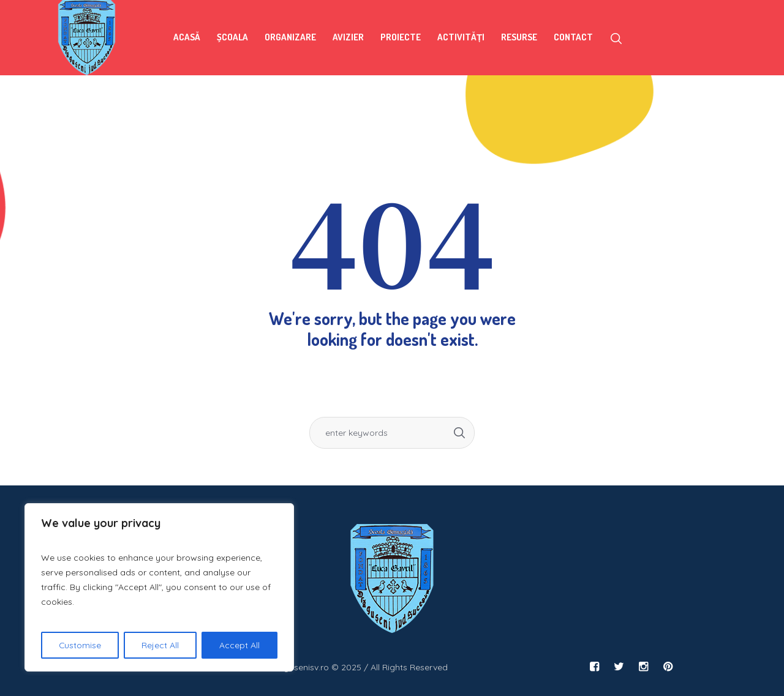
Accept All (239, 645)
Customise (80, 645)
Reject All (161, 645)
